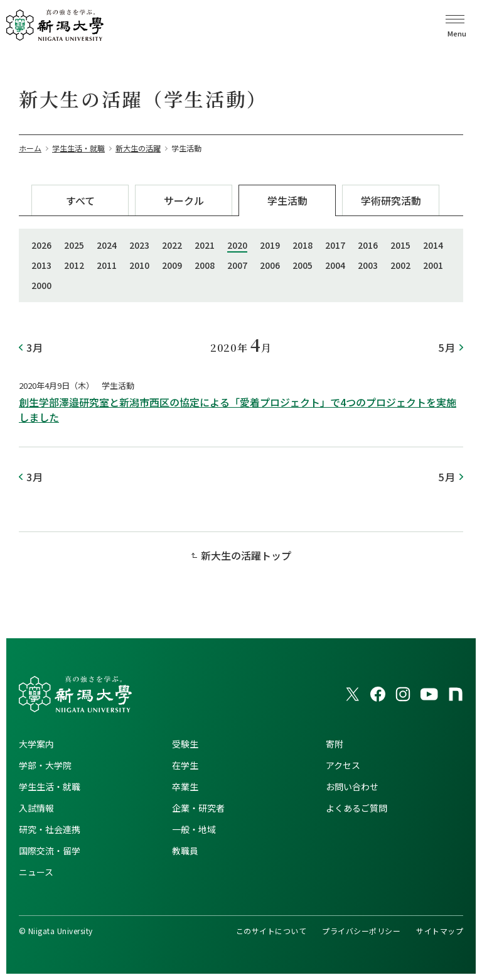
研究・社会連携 (50, 829)
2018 (303, 245)
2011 (107, 265)
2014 (433, 245)
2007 (237, 265)
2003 (368, 265)
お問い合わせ (352, 787)
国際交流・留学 (50, 851)
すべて (80, 200)
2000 (41, 285)
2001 (433, 265)
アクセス (343, 765)
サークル (184, 200)
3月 (35, 347)
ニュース (36, 872)
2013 (41, 265)
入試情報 (36, 808)
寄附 (335, 744)
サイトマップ (440, 931)
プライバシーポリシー (361, 931)
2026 (41, 245)
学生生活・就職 (50, 787)
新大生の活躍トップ (246, 555)
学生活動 (287, 200)
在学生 (185, 765)
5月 (447, 347)
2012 (74, 265)
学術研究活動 (391, 200)
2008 (205, 265)
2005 (303, 265)
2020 (237, 245)
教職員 (185, 851)
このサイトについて (271, 931)
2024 (107, 245)
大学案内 (36, 744)
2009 (172, 265)
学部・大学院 (45, 765)
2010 (139, 265)
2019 (270, 245)
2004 (335, 265)
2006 (270, 265)
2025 (74, 245)
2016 (368, 245)
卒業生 (185, 787)
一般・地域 (194, 829)
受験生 (185, 744)
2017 (335, 245)
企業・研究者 (198, 808)
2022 (172, 245)
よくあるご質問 (356, 808)
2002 (400, 265)
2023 (139, 245)
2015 (400, 245)
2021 (205, 245)
